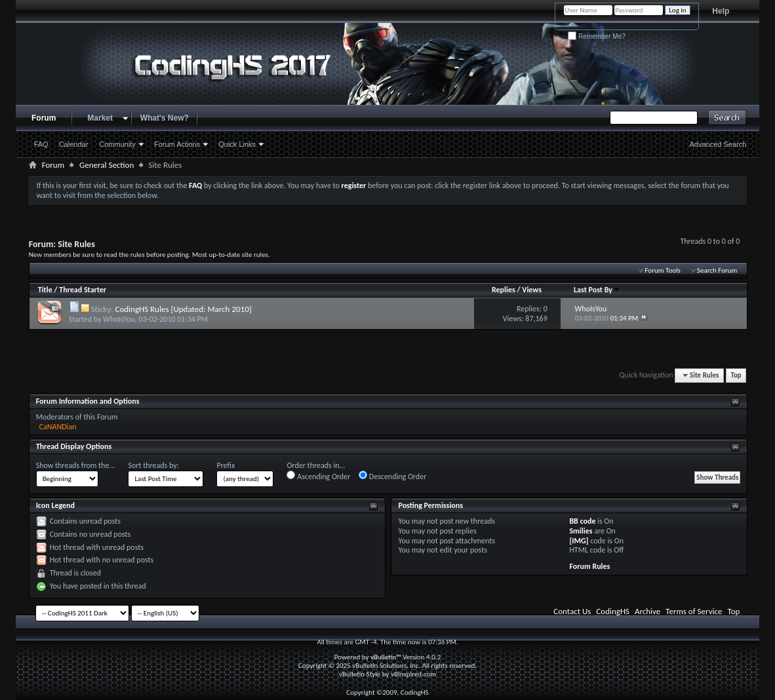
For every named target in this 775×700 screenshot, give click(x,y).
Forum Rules (589, 566)
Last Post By (597, 290)
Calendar (74, 144)
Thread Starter (83, 290)
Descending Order (392, 476)
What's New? (165, 118)
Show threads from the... (76, 465)
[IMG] (579, 541)
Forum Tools (662, 270)
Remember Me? (596, 36)
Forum (44, 118)
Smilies (581, 531)
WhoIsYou (119, 319)
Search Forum (717, 270)
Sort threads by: (153, 465)
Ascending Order (318, 476)
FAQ (41, 144)
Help (721, 11)
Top (736, 375)
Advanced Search (718, 144)
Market (100, 118)
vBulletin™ (386, 657)
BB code (582, 521)
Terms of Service (694, 611)
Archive (647, 611)
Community (117, 144)
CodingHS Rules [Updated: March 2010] (183, 309)
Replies (504, 290)
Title (45, 290)
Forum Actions (177, 144)
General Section (107, 165)
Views (532, 290)
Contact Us (572, 611)
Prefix (226, 465)
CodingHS (613, 611)
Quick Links (237, 144)
